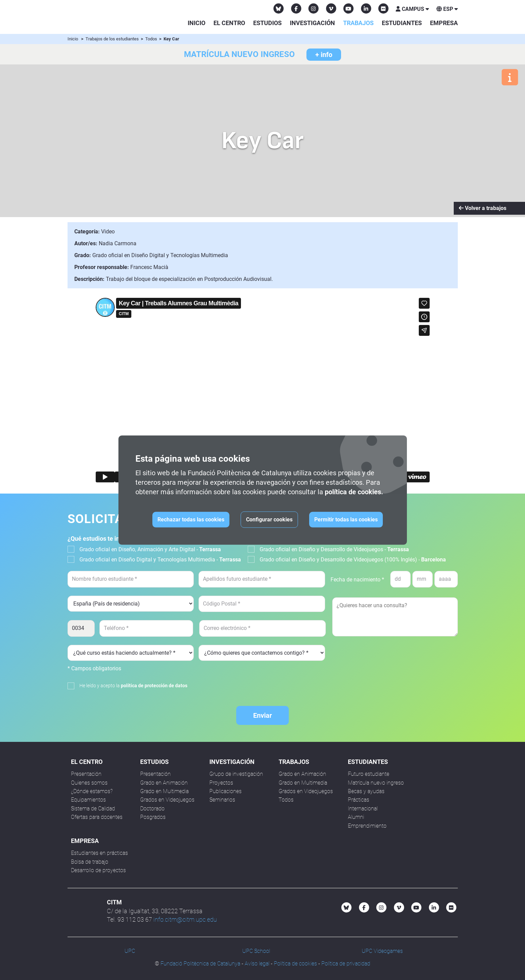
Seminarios (222, 800)
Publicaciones (226, 791)
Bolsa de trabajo (90, 862)
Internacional (363, 809)
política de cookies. (354, 492)
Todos (152, 39)
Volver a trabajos (483, 208)
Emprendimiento (367, 826)
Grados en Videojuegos (167, 800)
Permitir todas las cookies (346, 520)
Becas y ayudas (366, 791)
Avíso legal (257, 964)
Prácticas (359, 800)
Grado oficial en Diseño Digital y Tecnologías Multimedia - (160, 560)
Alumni (356, 817)
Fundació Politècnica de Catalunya (200, 964)
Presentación (86, 774)
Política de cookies (295, 964)
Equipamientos (88, 800)
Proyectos (221, 783)
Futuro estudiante (369, 774)
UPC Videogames (382, 951)
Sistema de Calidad (93, 809)
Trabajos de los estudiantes (113, 39)
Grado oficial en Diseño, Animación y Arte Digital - (150, 549)
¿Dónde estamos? (92, 791)
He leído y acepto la (133, 686)
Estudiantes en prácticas (99, 853)
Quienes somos (89, 783)
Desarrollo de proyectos (98, 870)
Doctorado (152, 809)
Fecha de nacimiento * (357, 580)
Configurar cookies (269, 520)
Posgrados (153, 817)
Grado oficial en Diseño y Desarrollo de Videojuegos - (334, 549)
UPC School (256, 951)
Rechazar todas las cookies (191, 520)
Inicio (196, 23)
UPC (130, 951)
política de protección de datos (154, 686)
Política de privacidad (346, 964)
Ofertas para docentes (97, 817)
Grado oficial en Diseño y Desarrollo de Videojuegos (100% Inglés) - (353, 560)
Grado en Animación (164, 783)
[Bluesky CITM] (279, 8)
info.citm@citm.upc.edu (185, 919)
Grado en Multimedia (164, 791)
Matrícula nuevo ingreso (376, 783)
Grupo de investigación (236, 774)
